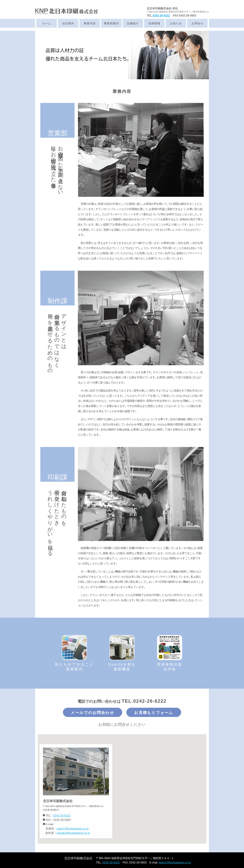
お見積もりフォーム (154, 712)
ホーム (47, 23)
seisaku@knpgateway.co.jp (73, 833)
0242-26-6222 (161, 15)
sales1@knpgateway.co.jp (73, 828)
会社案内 (68, 23)
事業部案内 (111, 23)
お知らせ (176, 23)
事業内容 (90, 23)
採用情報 (154, 23)
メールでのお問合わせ (92, 712)
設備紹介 (133, 23)
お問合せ (197, 23)
